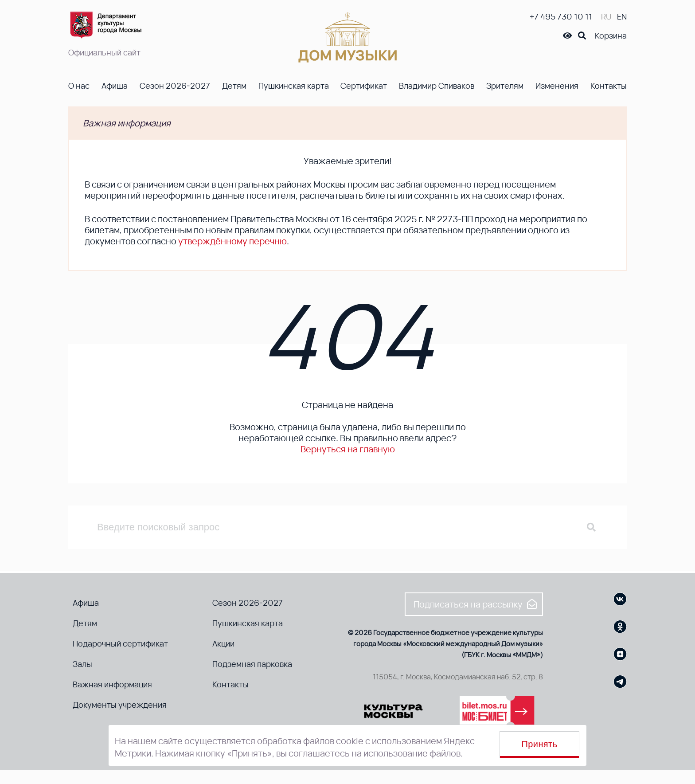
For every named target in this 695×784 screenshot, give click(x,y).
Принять (540, 744)
